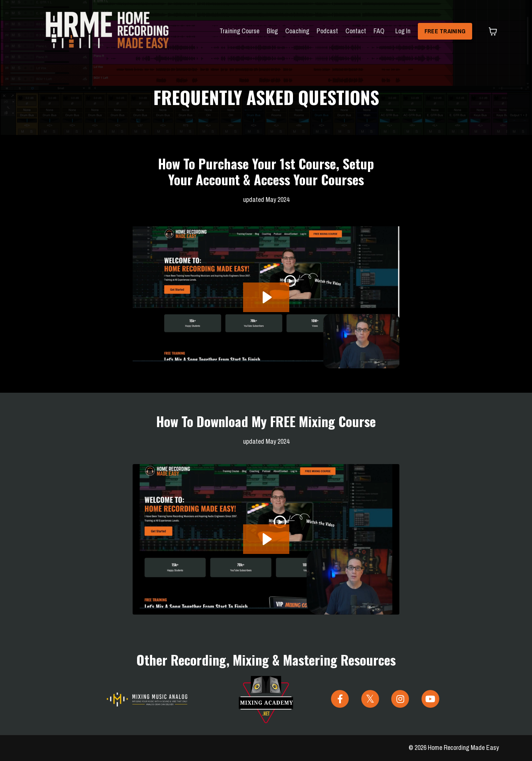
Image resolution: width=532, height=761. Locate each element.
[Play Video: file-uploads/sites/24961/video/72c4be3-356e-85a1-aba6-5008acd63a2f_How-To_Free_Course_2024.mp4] (266, 539)
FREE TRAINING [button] (445, 31)
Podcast (327, 31)
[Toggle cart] (493, 31)
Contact (355, 31)
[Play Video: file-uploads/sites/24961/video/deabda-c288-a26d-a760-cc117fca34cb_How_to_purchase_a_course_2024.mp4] (266, 297)
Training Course (239, 31)
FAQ (378, 31)
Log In (403, 31)
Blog (272, 31)
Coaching (297, 31)
